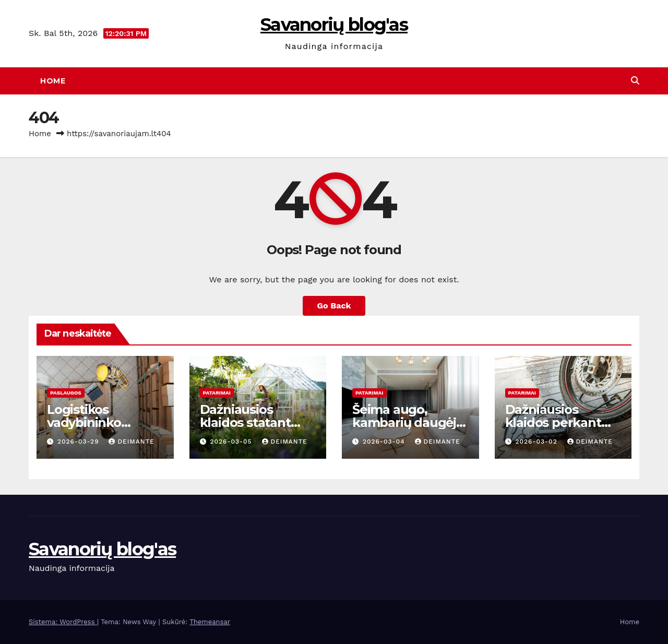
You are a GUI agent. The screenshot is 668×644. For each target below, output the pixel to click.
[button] (635, 81)
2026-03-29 (80, 442)
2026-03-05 (232, 442)
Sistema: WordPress (63, 622)
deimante (131, 442)
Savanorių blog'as (334, 25)
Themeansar (210, 622)
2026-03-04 (385, 442)
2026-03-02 (537, 442)
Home (53, 81)
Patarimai (217, 393)
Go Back (334, 306)
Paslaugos (66, 393)
